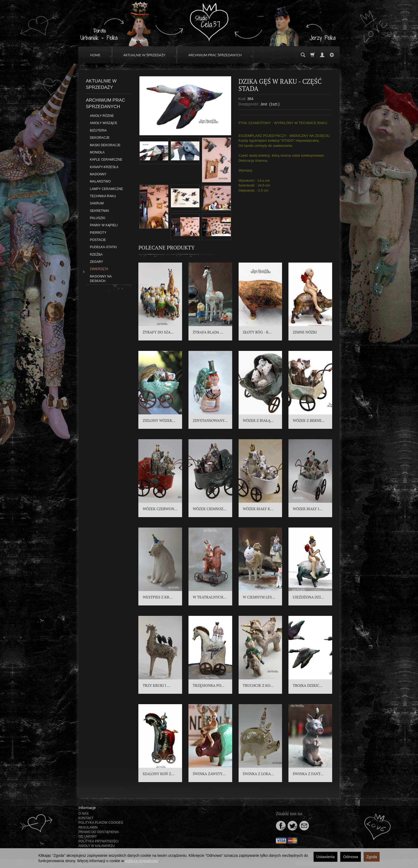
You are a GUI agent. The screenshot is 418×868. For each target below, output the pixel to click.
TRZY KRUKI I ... (156, 685)
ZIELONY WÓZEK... (159, 420)
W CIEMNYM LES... (259, 597)
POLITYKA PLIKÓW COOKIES (101, 823)
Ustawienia (325, 857)
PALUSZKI (98, 218)
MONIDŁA (97, 152)
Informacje (87, 808)
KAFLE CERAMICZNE (106, 160)
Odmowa (351, 857)
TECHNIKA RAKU (103, 196)
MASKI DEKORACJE (105, 145)
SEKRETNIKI (99, 211)
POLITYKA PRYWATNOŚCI (99, 841)
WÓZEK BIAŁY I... (308, 509)
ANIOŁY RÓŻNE (102, 116)
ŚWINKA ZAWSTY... (209, 774)
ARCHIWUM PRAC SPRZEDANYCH (215, 55)
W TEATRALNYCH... (210, 597)
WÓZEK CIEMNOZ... (210, 509)
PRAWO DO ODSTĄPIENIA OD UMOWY (99, 834)
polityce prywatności (142, 861)
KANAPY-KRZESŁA (104, 167)
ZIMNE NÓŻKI (305, 332)
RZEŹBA (96, 255)
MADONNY (98, 174)
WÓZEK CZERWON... (160, 509)
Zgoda (372, 857)
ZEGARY (97, 262)
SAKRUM (97, 203)
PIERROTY (98, 233)
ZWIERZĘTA (99, 269)
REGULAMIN (88, 827)
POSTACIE (98, 240)
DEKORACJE (100, 138)
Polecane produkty (166, 247)
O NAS (83, 814)
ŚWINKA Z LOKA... (259, 774)
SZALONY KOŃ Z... (158, 774)
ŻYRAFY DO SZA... (158, 332)
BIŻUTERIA (98, 130)
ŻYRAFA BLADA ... (208, 332)
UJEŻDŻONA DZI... (308, 597)
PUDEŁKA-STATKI (103, 247)
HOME (95, 55)
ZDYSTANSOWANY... (210, 420)
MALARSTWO (100, 181)
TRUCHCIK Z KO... (258, 685)
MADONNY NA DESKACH (101, 279)
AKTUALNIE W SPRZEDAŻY (144, 55)
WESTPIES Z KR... (158, 597)
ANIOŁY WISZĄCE (104, 123)
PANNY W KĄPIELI (104, 225)
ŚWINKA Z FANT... (308, 774)
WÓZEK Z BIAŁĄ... (258, 420)
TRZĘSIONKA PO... (209, 685)
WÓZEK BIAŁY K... (258, 509)
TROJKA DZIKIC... (308, 685)
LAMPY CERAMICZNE (106, 189)
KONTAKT (86, 818)
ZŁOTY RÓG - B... (257, 332)
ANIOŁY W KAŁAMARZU (97, 846)
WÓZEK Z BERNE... (309, 420)
